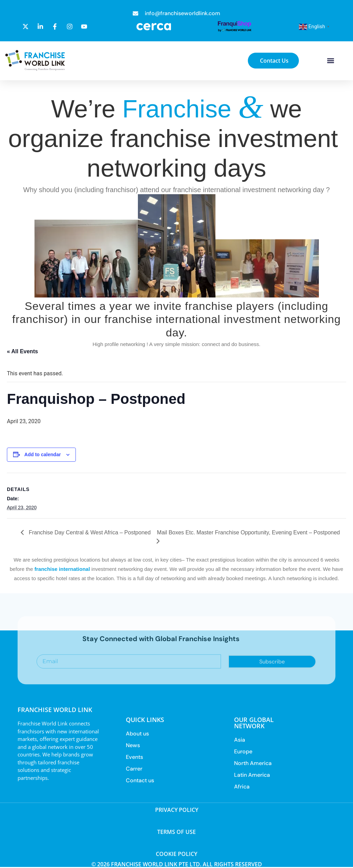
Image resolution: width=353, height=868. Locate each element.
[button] (330, 61)
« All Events (22, 351)
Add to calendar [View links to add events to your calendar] (43, 454)
